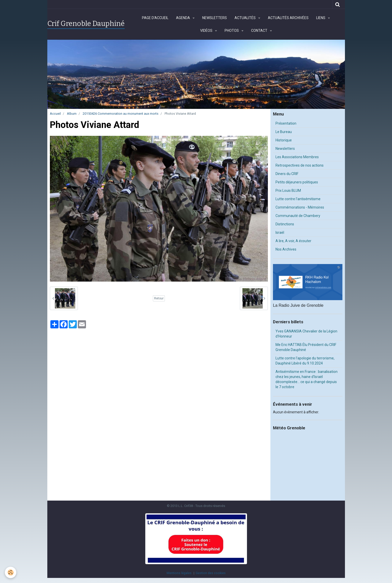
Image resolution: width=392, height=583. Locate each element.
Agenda (183, 18)
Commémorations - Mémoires (300, 207)
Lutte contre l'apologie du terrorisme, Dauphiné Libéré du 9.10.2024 (305, 361)
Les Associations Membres (297, 157)
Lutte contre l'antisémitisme (298, 199)
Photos (232, 31)
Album (72, 114)
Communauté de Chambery (298, 216)
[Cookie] (11, 572)
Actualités (245, 18)
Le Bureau (284, 132)
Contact (260, 31)
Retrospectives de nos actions (300, 165)
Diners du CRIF (287, 174)
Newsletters (215, 18)
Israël (280, 232)
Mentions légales (179, 573)
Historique (284, 140)
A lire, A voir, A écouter (293, 241)
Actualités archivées (288, 18)
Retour (159, 298)
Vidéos (207, 31)
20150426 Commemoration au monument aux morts (121, 114)
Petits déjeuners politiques (297, 182)
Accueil (55, 114)
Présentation (286, 123)
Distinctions (285, 224)
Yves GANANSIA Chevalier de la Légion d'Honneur (306, 334)
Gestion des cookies (211, 573)
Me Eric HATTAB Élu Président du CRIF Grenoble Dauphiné (306, 347)
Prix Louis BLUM (288, 191)
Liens (321, 18)
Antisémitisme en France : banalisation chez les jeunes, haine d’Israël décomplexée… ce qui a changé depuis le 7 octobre (307, 379)
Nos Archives (286, 249)
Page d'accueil (155, 18)
